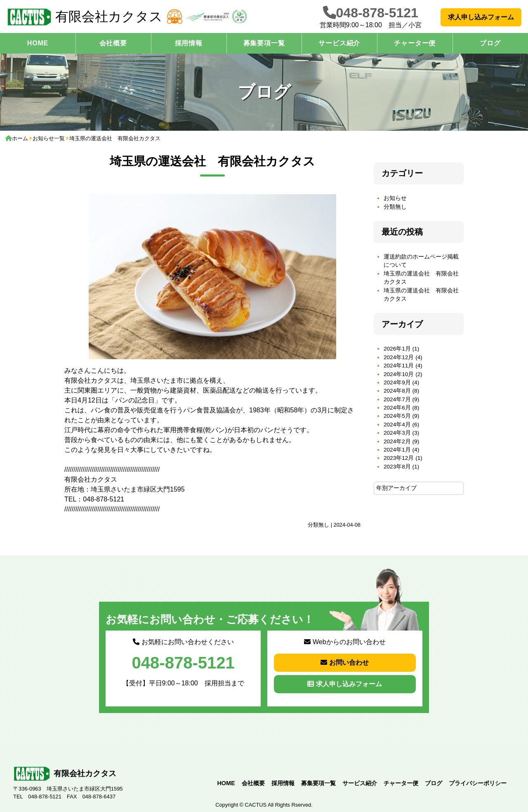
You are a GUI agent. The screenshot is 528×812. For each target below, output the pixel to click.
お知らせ (395, 198)
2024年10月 (399, 374)
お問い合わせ (345, 663)
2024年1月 (397, 450)
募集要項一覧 (264, 43)
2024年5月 (397, 416)
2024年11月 (399, 366)
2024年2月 (397, 441)
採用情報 (189, 43)
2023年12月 (399, 458)
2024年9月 (397, 382)
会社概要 (113, 43)
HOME (38, 43)
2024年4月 (397, 425)
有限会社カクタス (85, 17)
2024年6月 (397, 408)
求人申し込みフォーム (481, 17)
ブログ (434, 783)
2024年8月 (397, 391)
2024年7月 (397, 399)
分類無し (318, 525)
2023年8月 (397, 467)
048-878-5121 (377, 13)
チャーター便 (415, 43)
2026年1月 (397, 349)
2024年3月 (397, 433)
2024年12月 (399, 357)
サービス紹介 (339, 43)
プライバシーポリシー (478, 783)
